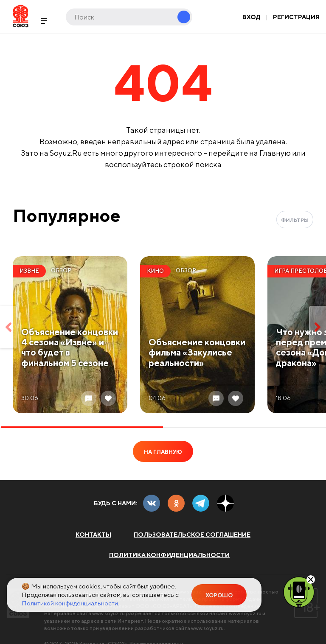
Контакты (93, 535)
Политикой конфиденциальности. (70, 603)
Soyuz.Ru (21, 16)
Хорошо (219, 595)
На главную (163, 452)
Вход (252, 17)
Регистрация (296, 17)
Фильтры (295, 220)
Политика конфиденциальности (169, 555)
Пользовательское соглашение (192, 535)
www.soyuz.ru (108, 613)
